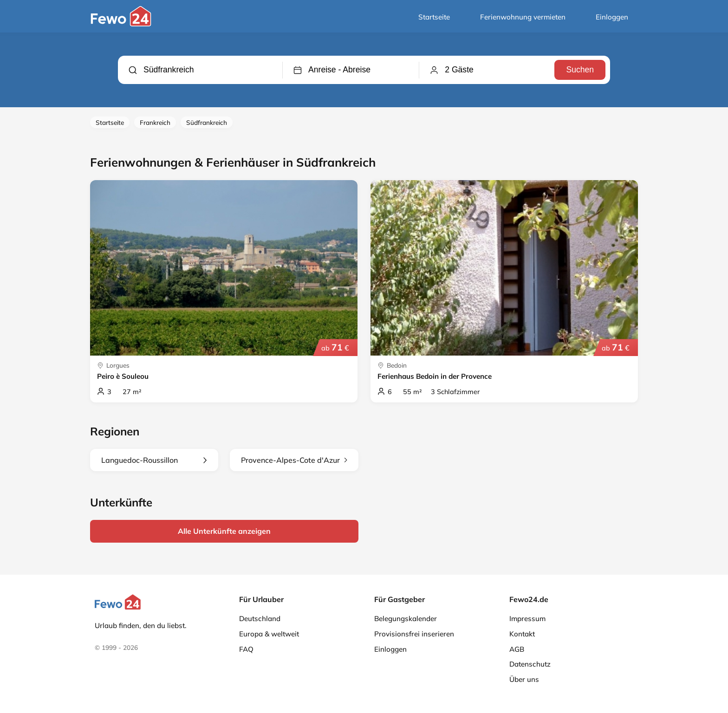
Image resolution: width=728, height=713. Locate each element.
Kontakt (522, 634)
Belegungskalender (406, 619)
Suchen (580, 70)
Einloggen (612, 17)
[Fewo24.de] (122, 24)
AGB (517, 649)
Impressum (527, 619)
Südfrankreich (207, 122)
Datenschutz (530, 664)
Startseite (434, 17)
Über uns (524, 679)
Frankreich (155, 122)
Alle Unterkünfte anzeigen (224, 531)
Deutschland (260, 619)
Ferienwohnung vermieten (523, 17)
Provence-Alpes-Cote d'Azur (294, 460)
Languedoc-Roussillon (154, 460)
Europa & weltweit (269, 634)
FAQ (246, 649)
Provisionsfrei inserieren (414, 634)
